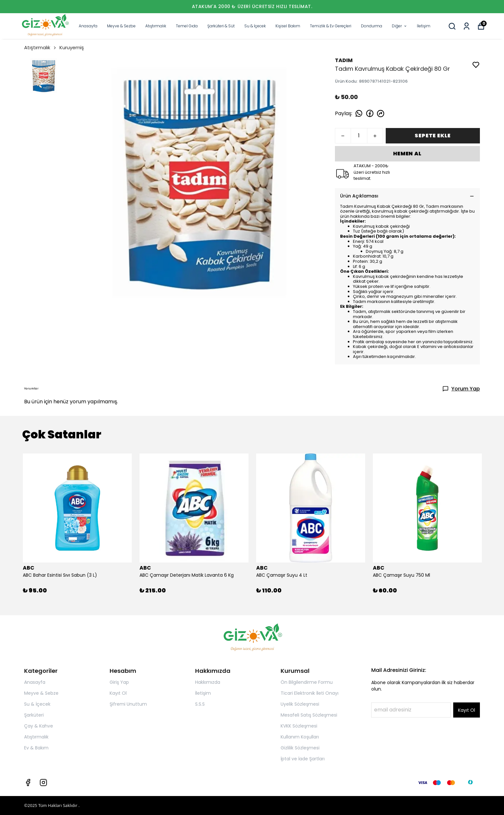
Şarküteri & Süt (221, 26)
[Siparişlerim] (467, 26)
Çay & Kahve (39, 726)
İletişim (424, 26)
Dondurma (372, 26)
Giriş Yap (119, 682)
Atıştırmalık (156, 26)
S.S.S (200, 704)
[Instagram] (43, 783)
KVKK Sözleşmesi (299, 726)
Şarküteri (34, 715)
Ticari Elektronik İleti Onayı (310, 693)
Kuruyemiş (72, 47)
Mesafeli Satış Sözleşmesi (309, 715)
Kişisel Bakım (288, 26)
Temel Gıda (187, 26)
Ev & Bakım (36, 748)
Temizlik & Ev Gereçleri (331, 26)
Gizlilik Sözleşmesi (300, 748)
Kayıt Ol (118, 693)
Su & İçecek (255, 26)
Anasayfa (88, 26)
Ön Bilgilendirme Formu (307, 682)
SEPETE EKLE (433, 136)
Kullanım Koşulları (300, 737)
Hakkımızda (208, 682)
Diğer (400, 26)
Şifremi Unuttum (128, 704)
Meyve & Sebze (41, 693)
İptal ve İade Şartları (303, 759)
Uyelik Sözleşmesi (300, 704)
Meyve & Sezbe (121, 26)
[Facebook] (28, 783)
